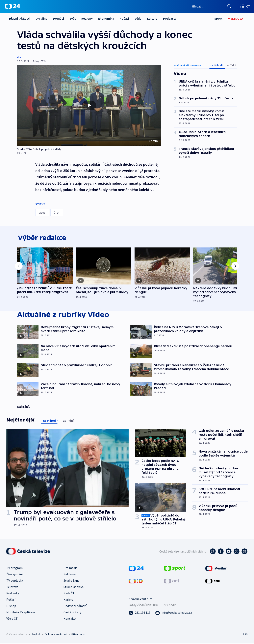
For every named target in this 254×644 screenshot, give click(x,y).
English (36, 635)
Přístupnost (79, 635)
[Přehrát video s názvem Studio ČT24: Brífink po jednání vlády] (89, 105)
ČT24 (57, 213)
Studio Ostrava (74, 588)
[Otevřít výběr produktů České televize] (245, 6)
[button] (89, 105)
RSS (245, 635)
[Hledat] (229, 6)
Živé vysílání (14, 575)
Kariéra (68, 600)
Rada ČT (69, 594)
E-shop (11, 607)
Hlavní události (20, 18)
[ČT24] (12, 6)
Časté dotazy (72, 613)
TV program (14, 569)
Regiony (87, 18)
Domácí (58, 18)
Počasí (124, 18)
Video (42, 213)
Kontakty (70, 619)
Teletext (12, 588)
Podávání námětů (75, 607)
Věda (138, 18)
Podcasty (170, 18)
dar (19, 57)
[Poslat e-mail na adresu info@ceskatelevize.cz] (174, 614)
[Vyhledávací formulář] (212, 6)
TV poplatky (15, 581)
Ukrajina (42, 18)
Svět (73, 18)
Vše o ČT (12, 619)
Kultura (152, 18)
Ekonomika (106, 18)
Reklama (70, 575)
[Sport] (218, 19)
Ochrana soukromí (56, 635)
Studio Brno (72, 581)
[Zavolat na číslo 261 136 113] (140, 614)
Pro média (70, 569)
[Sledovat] (236, 19)
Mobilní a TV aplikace (21, 613)
